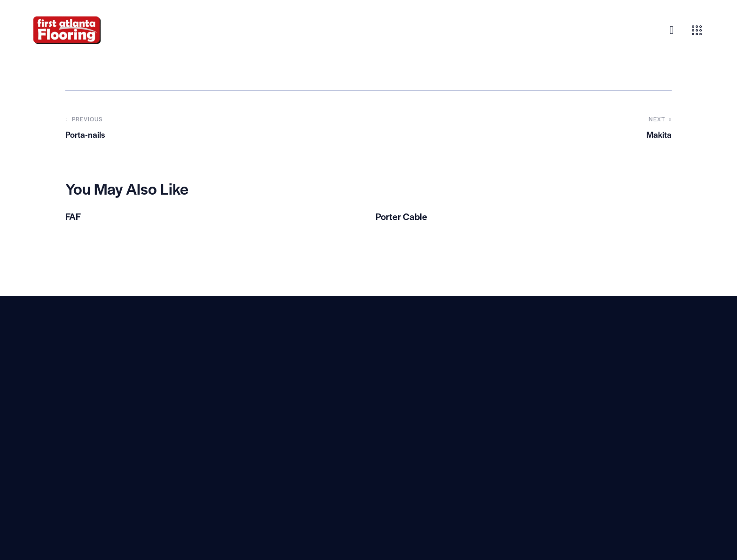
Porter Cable (405, 217)
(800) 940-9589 (245, 458)
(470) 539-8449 (244, 439)
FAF (74, 217)
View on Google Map (243, 414)
